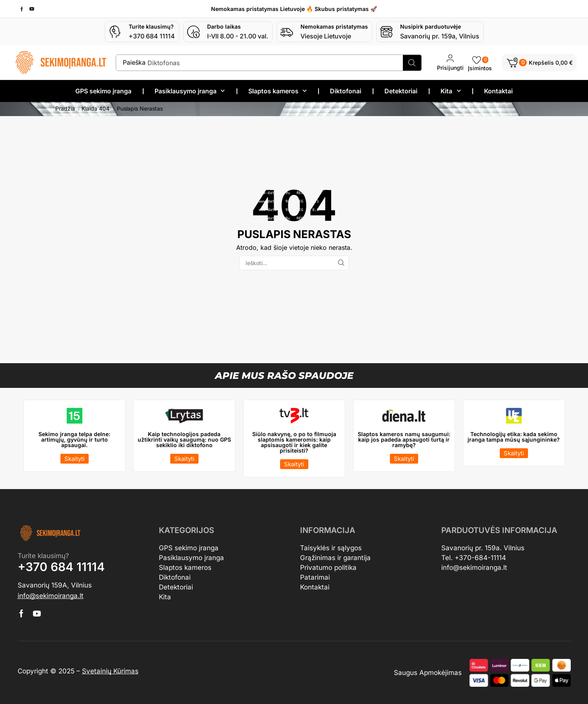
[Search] (412, 63)
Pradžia (65, 108)
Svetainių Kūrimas (110, 671)
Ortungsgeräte (163, 671)
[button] (539, 63)
